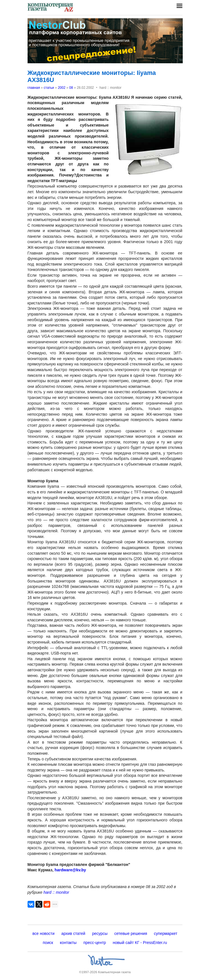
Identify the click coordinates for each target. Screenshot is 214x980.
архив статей (73, 933)
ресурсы (100, 933)
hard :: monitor (56, 892)
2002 (62, 88)
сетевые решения (131, 933)
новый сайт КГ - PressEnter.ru (140, 943)
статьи (49, 88)
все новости (43, 933)
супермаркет (166, 933)
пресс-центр (94, 943)
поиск (48, 943)
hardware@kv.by (70, 870)
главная (34, 88)
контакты (68, 943)
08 (71, 88)
